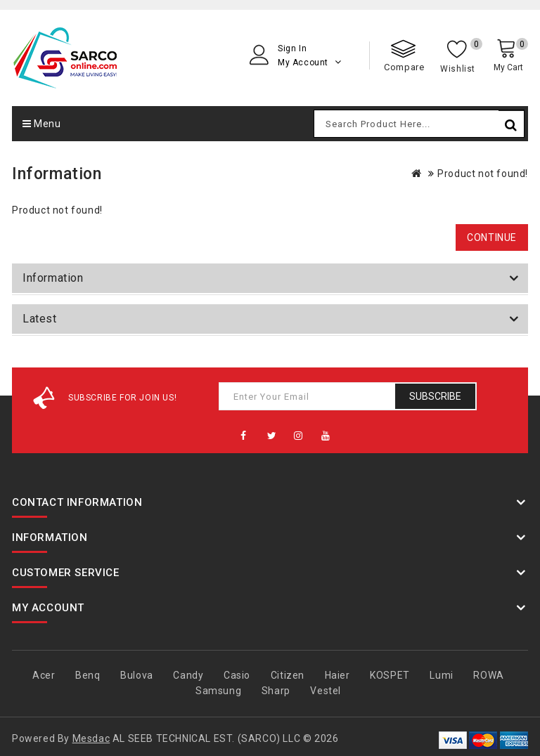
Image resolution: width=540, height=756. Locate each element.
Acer (44, 675)
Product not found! (483, 174)
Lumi (441, 675)
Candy (188, 675)
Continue (492, 237)
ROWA (488, 675)
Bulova (137, 675)
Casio (237, 675)
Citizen (288, 675)
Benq (88, 675)
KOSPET (390, 675)
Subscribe (435, 396)
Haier (337, 675)
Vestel (326, 691)
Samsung (218, 691)
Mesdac (91, 738)
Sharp (276, 691)
